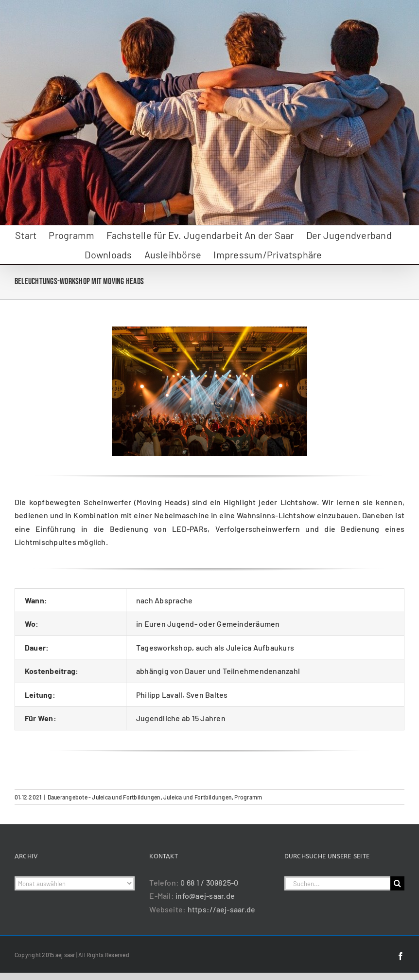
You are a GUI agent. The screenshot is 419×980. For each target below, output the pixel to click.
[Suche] (397, 883)
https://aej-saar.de (222, 909)
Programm (248, 797)
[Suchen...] (337, 883)
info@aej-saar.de (205, 896)
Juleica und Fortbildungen (198, 797)
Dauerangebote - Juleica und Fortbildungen (104, 797)
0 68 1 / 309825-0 (209, 882)
